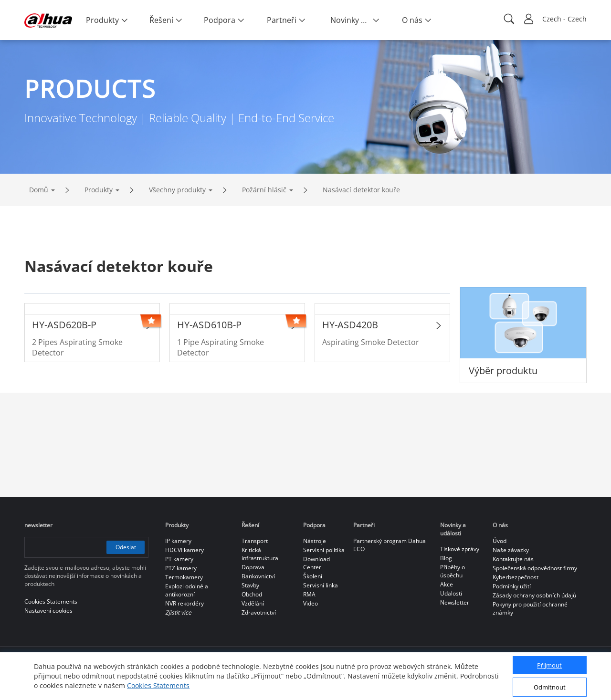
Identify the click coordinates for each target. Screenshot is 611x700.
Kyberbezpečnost (516, 577)
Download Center (316, 563)
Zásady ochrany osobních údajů (534, 595)
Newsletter (455, 602)
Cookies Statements (158, 685)
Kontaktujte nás (513, 559)
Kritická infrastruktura (260, 554)
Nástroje (315, 541)
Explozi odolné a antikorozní (187, 590)
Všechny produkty (177, 190)
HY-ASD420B (350, 325)
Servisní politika (324, 550)
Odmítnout (550, 687)
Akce (447, 584)
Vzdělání (253, 603)
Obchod (252, 594)
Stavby (250, 585)
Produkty (99, 190)
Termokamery (184, 577)
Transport (255, 541)
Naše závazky (511, 550)
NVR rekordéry (184, 603)
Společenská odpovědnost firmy (535, 568)
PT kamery (179, 559)
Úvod (500, 541)
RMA (309, 594)
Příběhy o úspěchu (453, 571)
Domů (39, 190)
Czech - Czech (564, 19)
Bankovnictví (258, 576)
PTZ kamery (181, 568)
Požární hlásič (264, 190)
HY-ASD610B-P (209, 325)
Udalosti (451, 593)
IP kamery (178, 541)
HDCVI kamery (184, 550)
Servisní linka (321, 585)
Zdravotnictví (259, 612)
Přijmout (549, 665)
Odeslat (126, 547)
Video (311, 603)
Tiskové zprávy (460, 549)
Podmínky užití (512, 586)
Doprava (253, 567)
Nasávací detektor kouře (361, 190)
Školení (313, 576)
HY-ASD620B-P (64, 325)
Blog (446, 558)
